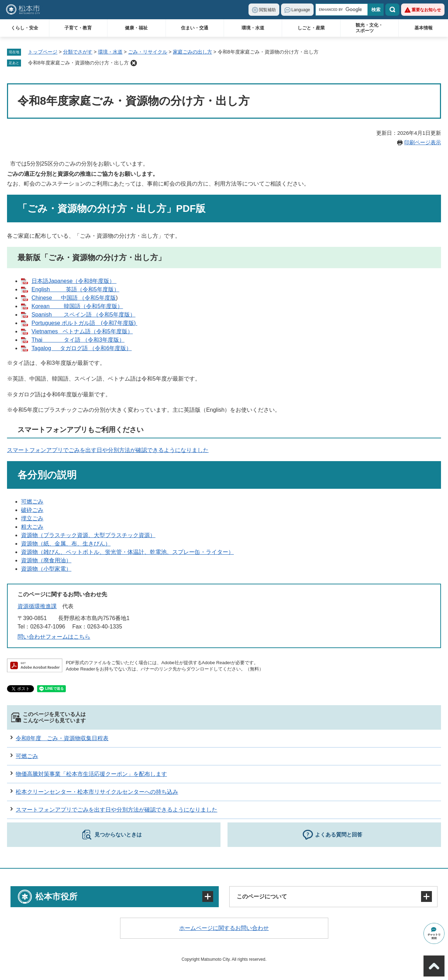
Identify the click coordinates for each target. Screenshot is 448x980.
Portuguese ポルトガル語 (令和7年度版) (84, 323)
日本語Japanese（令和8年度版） (74, 281)
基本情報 (423, 28)
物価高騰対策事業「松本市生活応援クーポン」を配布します (91, 774)
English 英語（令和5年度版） (75, 289)
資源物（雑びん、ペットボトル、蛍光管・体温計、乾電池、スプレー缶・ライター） (127, 552)
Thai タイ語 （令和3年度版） (78, 340)
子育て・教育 (78, 28)
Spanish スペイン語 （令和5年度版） (83, 315)
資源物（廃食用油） (46, 560)
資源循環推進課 (37, 606)
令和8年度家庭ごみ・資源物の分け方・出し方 (78, 63)
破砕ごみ (32, 510)
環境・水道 (253, 28)
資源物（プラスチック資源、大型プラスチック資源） (88, 535)
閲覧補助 (267, 10)
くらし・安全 (24, 28)
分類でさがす (78, 52)
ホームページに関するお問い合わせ (224, 928)
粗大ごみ (32, 527)
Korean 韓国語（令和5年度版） (77, 306)
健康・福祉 (136, 28)
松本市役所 (56, 896)
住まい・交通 (195, 28)
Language (301, 10)
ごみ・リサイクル (148, 52)
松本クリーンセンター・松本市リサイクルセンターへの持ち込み (97, 792)
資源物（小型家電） (46, 569)
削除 (134, 63)
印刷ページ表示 (423, 142)
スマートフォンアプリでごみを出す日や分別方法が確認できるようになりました (108, 450)
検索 (392, 10)
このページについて (262, 896)
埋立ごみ (32, 518)
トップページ (43, 52)
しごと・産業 (311, 28)
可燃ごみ (32, 502)
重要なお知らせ (426, 10)
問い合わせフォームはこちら (54, 637)
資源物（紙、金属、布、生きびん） (66, 544)
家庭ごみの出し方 (192, 52)
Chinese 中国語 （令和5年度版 (74, 298)
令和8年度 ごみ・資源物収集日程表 (62, 738)
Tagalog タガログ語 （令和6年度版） (82, 348)
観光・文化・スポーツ (369, 28)
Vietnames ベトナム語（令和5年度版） (82, 331)
